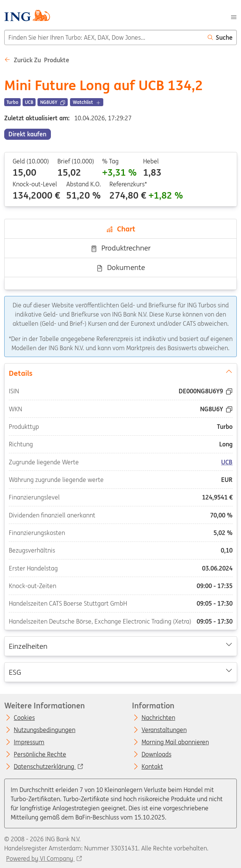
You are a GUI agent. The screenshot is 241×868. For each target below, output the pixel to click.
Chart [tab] (121, 229)
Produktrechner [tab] (120, 248)
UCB (227, 462)
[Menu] (234, 16)
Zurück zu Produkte (37, 60)
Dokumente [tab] (120, 267)
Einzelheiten (120, 646)
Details (120, 372)
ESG (120, 671)
